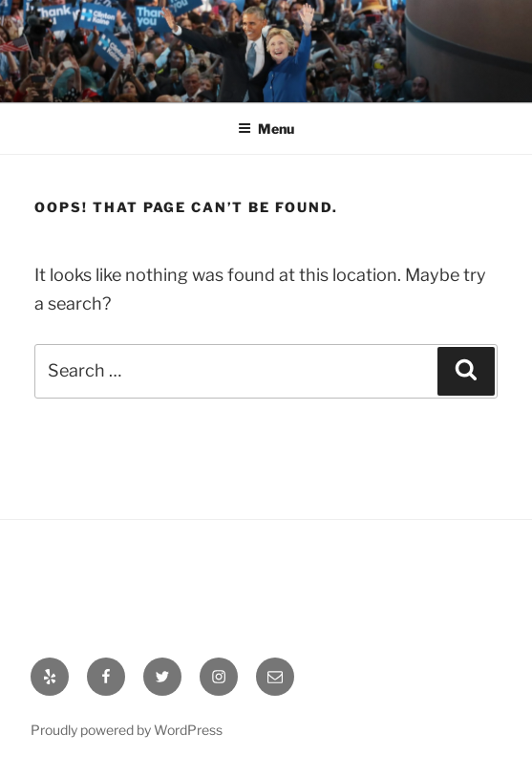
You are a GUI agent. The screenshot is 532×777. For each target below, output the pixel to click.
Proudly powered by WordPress (127, 730)
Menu (266, 129)
